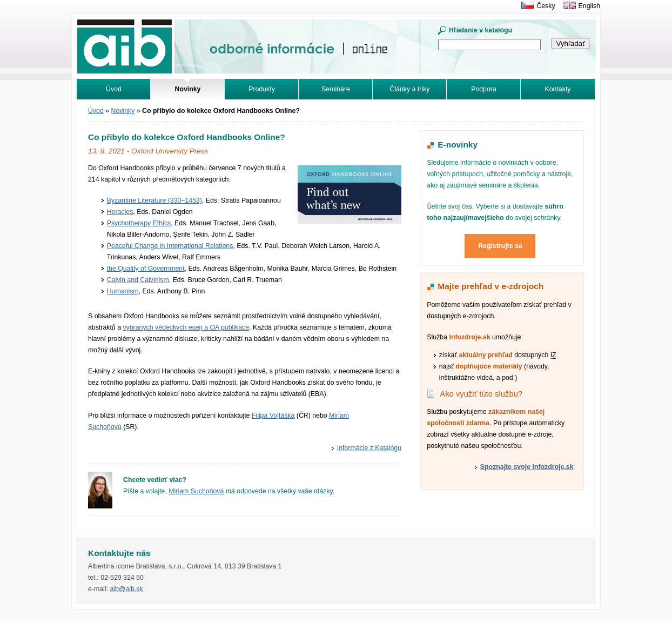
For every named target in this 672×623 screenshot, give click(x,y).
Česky (546, 6)
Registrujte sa (500, 246)
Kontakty (558, 89)
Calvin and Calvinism (138, 280)
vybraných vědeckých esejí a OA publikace (186, 327)
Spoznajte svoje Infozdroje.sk (527, 467)
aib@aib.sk (126, 589)
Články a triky (410, 89)
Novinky (123, 111)
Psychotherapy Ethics (139, 223)
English (589, 6)
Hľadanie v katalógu (481, 30)
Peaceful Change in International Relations (170, 246)
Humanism (123, 291)
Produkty (262, 89)
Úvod (114, 89)
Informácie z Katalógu (369, 448)
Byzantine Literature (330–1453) (154, 200)
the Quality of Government (146, 269)
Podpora (484, 89)
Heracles (120, 212)
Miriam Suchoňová (196, 491)
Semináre (336, 89)
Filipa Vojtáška (273, 416)
